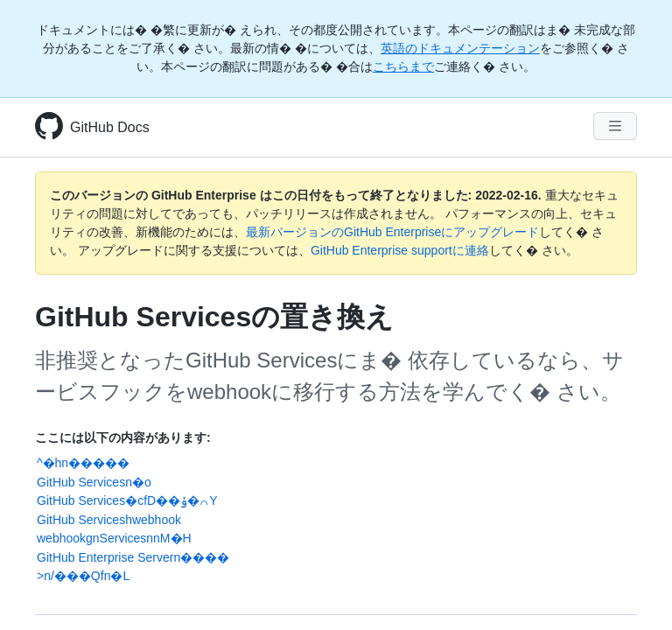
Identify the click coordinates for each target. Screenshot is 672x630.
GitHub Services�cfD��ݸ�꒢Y (127, 500)
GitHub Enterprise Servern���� (133, 557)
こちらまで (403, 66)
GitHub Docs (110, 127)
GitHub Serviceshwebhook (109, 520)
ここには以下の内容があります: (123, 437)
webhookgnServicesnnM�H (114, 538)
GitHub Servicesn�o (94, 482)
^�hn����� (83, 463)
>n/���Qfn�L (83, 576)
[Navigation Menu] (615, 126)
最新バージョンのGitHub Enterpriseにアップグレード (392, 232)
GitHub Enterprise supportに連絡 (400, 250)
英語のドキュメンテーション (460, 48)
